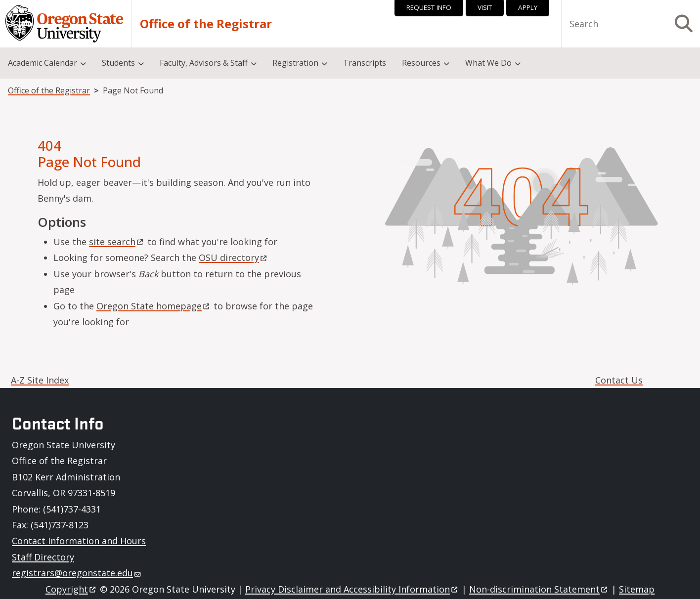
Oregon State (154, 306)
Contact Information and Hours (79, 541)
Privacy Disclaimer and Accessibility (352, 589)
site (117, 242)
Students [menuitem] (118, 63)
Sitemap (637, 589)
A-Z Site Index (40, 380)
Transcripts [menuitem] (365, 63)
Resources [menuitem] (421, 63)
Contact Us (619, 380)
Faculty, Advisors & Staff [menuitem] (204, 63)
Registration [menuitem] (295, 63)
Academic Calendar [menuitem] (43, 63)
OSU (234, 257)
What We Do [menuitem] (488, 63)
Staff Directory (43, 557)
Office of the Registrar (206, 24)
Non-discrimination (539, 589)
